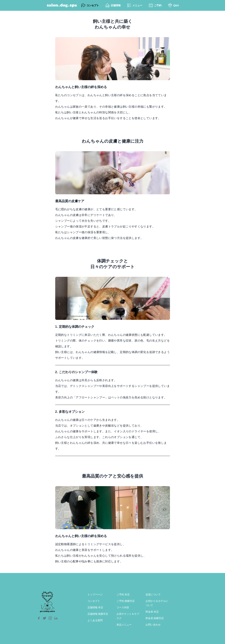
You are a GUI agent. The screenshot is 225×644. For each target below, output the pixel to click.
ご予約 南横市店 (126, 601)
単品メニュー (124, 625)
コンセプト (94, 601)
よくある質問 (95, 620)
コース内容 (123, 607)
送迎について (153, 594)
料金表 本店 (152, 612)
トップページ (95, 594)
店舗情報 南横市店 (98, 614)
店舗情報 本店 (95, 607)
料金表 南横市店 (155, 618)
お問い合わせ (153, 625)
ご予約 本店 (123, 594)
